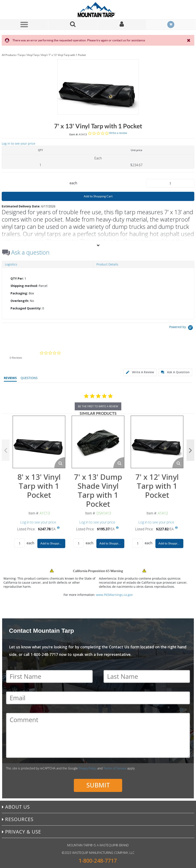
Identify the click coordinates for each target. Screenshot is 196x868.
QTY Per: (17, 278)
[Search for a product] (73, 25)
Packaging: (19, 293)
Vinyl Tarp (33, 55)
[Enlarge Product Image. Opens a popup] (60, 463)
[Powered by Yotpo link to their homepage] (182, 328)
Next (190, 450)
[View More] (98, 245)
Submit (98, 785)
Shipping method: (24, 286)
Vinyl (44, 55)
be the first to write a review (98, 406)
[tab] (98, 294)
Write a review (118, 133)
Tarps (21, 55)
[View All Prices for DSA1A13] (117, 528)
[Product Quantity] (170, 183)
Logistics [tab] (11, 264)
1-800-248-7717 (98, 861)
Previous (6, 450)
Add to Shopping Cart (98, 196)
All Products (9, 55)
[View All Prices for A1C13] (58, 528)
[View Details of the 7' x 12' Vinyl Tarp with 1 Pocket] (157, 442)
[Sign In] (122, 25)
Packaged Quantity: (26, 308)
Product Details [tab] (107, 264)
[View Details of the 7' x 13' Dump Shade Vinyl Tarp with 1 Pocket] (98, 442)
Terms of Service (115, 768)
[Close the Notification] (189, 40)
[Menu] (24, 24)
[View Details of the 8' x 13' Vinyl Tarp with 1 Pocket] (39, 442)
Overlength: (20, 301)
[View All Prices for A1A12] (176, 528)
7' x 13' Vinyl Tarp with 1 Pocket (67, 55)
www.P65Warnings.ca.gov (114, 595)
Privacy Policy (87, 768)
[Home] (98, 10)
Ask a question (30, 252)
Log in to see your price (18, 143)
